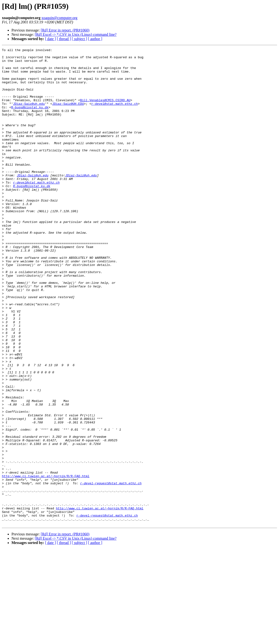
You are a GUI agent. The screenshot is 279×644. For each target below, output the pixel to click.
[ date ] (50, 39)
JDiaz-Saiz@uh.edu (29, 115)
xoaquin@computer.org (59, 18)
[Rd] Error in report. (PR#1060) (65, 30)
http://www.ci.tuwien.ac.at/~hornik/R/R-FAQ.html (46, 562)
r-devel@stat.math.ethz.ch (114, 115)
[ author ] (95, 39)
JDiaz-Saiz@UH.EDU (68, 115)
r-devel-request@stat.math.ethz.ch (111, 570)
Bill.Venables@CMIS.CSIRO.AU (105, 111)
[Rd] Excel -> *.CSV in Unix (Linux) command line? (76, 34)
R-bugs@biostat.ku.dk (30, 119)
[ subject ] (79, 39)
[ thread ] (64, 39)
